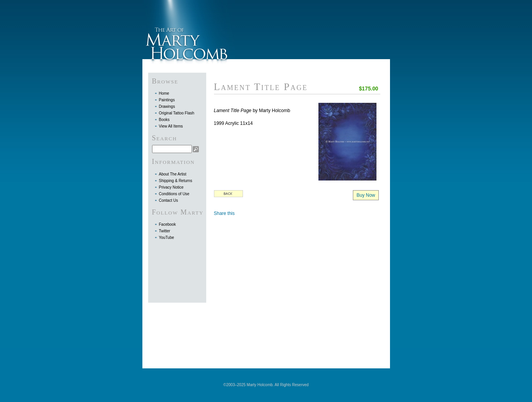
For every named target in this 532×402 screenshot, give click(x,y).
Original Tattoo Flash (177, 113)
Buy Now (366, 195)
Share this (224, 213)
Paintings (167, 100)
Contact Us (168, 200)
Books (164, 120)
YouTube (167, 238)
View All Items (171, 126)
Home (164, 93)
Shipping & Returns (176, 181)
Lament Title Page (261, 87)
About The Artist (173, 174)
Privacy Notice (171, 187)
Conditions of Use (174, 194)
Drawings (167, 106)
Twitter (165, 231)
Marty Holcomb (189, 30)
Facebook (168, 224)
